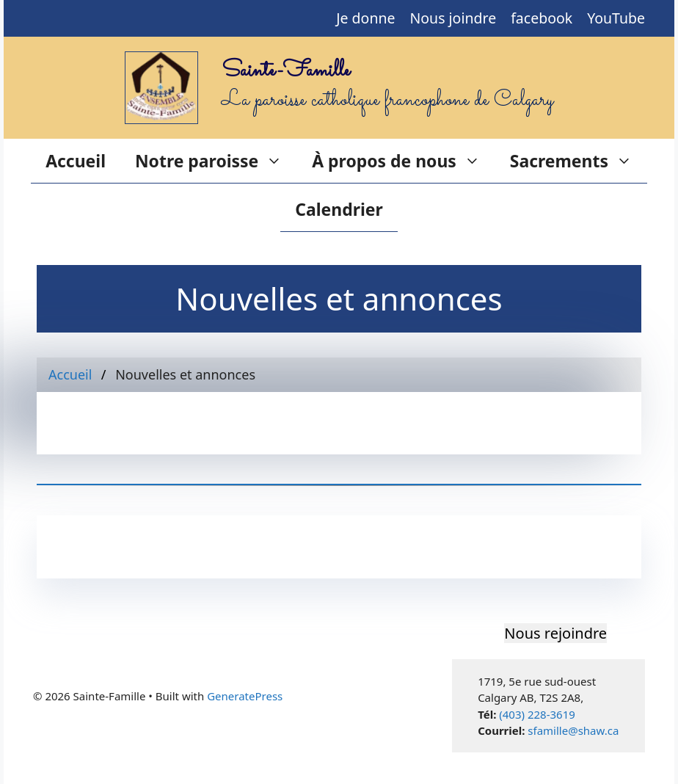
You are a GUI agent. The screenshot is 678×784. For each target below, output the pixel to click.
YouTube (616, 18)
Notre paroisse (216, 161)
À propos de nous (404, 161)
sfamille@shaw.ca (573, 730)
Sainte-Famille (286, 71)
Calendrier (339, 209)
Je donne (365, 18)
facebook (542, 18)
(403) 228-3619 (537, 714)
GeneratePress (245, 696)
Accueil (76, 161)
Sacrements (579, 161)
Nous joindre (453, 18)
